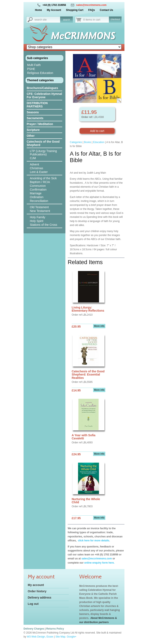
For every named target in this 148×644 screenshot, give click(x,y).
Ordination (37, 197)
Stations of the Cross (44, 225)
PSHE (31, 69)
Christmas (36, 168)
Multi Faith (34, 65)
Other (31, 136)
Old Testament (39, 207)
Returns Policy (55, 629)
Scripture (33, 130)
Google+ (72, 637)
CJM (33, 158)
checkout (115, 19)
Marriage (36, 193)
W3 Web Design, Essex (40, 637)
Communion (38, 186)
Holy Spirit (37, 221)
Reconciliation (39, 201)
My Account (54, 10)
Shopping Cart (75, 10)
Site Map (60, 637)
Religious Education (40, 73)
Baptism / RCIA (40, 182)
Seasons (33, 112)
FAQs (92, 10)
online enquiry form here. (99, 563)
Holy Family (38, 217)
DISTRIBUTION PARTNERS (37, 105)
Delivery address (40, 598)
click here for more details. (93, 541)
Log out (33, 604)
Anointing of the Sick (43, 178)
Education (99, 142)
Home (38, 10)
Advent (34, 164)
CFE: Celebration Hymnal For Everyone (44, 96)
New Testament (40, 211)
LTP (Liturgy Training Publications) (43, 153)
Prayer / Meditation (40, 124)
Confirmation (38, 190)
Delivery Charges (34, 629)
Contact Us (106, 10)
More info (99, 326)
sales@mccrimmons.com (91, 5)
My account (36, 585)
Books (88, 142)
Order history (37, 591)
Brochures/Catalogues (42, 88)
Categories (76, 142)
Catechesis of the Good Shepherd (43, 143)
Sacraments (35, 118)
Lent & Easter (39, 172)
